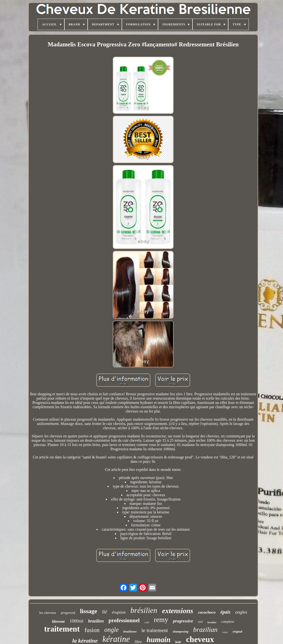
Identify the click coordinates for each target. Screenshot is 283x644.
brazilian (205, 630)
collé (147, 622)
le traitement (155, 630)
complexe (228, 622)
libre (138, 642)
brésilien (144, 610)
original (237, 632)
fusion (92, 630)
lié (105, 612)
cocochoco (207, 612)
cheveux (200, 639)
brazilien (96, 621)
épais (225, 612)
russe (225, 632)
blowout (58, 621)
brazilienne (130, 632)
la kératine (85, 641)
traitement (62, 629)
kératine (116, 639)
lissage (89, 611)
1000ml (76, 621)
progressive (183, 621)
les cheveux (48, 613)
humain (158, 640)
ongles (241, 612)
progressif (68, 613)
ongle (111, 630)
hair (178, 642)
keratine (212, 622)
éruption (119, 612)
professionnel (124, 620)
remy (161, 620)
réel (200, 622)
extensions (178, 611)
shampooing (181, 631)
